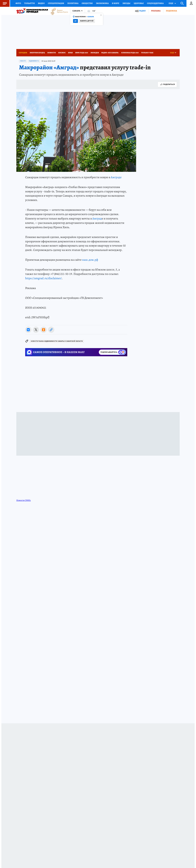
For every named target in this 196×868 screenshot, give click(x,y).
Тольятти (29, 3)
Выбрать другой (87, 21)
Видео (41, 3)
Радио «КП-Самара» (110, 53)
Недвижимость (34, 61)
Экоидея (95, 53)
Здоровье (139, 3)
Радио (142, 11)
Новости (52, 53)
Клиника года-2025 (130, 53)
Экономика (102, 3)
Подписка (171, 11)
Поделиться (167, 84)
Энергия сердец (37, 53)
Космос (62, 53)
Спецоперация (56, 3)
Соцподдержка (155, 3)
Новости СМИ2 (24, 500)
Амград (97, 218)
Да (75, 21)
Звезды (126, 3)
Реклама (156, 11)
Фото (18, 3)
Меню (3, 3)
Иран (70, 53)
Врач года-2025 (82, 53)
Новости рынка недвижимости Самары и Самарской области (57, 341)
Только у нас (147, 53)
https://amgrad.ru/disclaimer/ (43, 278)
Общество (87, 3)
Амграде (116, 177)
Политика (73, 3)
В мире (116, 3)
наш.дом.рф (90, 260)
